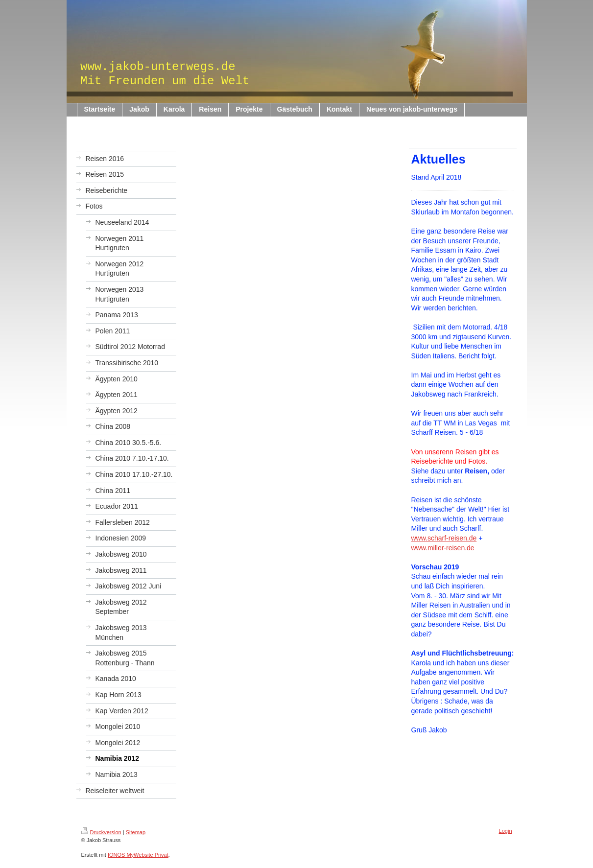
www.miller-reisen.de (443, 548)
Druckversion (101, 832)
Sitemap (136, 832)
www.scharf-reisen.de (444, 538)
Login (506, 831)
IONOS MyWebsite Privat (138, 855)
